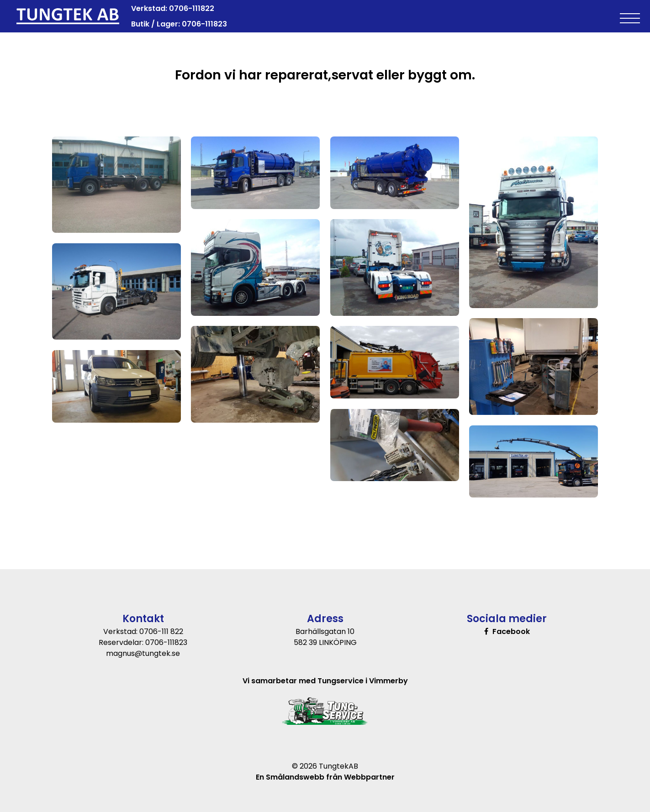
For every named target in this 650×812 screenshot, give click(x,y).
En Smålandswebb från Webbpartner (325, 777)
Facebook (511, 631)
